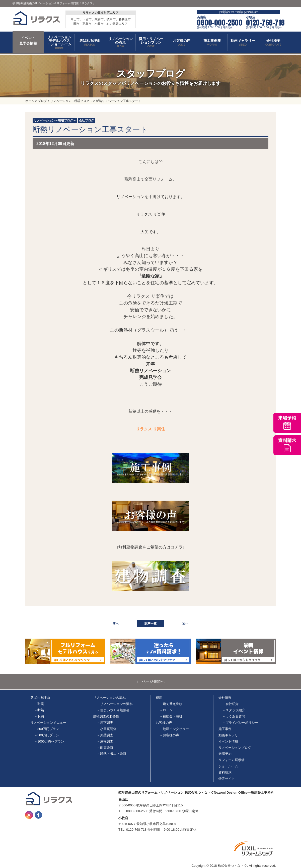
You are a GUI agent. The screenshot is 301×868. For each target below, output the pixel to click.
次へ (185, 624)
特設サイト (227, 779)
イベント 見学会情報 (28, 41)
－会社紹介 (230, 704)
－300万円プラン (47, 729)
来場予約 (225, 754)
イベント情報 (228, 741)
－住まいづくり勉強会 (113, 710)
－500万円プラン (47, 735)
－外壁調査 (105, 735)
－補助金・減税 (171, 716)
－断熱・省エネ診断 (111, 754)
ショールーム (228, 766)
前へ (116, 624)
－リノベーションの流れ (115, 704)
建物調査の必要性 (106, 716)
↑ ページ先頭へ (151, 681)
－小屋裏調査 (107, 729)
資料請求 (225, 772)
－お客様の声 (169, 735)
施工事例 (225, 729)
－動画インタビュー (174, 729)
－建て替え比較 (171, 704)
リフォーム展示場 (232, 760)
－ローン (166, 710)
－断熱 (39, 710)
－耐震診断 (105, 748)
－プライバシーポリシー (240, 723)
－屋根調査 (105, 741)
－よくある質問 (234, 716)
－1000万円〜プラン (49, 741)
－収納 (39, 716)
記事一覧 (150, 624)
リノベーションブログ (235, 748)
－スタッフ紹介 (234, 710)
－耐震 (39, 704)
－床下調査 (105, 723)
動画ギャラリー (230, 735)
